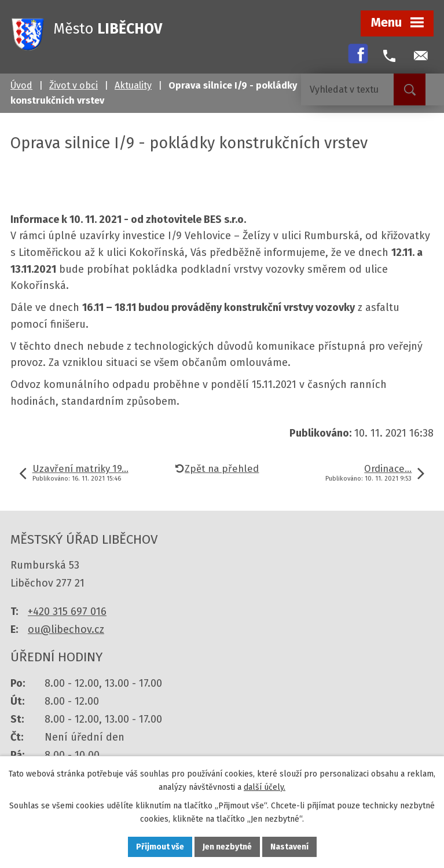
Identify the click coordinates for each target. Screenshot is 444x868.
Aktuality (133, 85)
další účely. (265, 787)
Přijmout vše (160, 847)
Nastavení (289, 847)
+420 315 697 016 (67, 611)
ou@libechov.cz (66, 629)
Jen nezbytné (227, 847)
